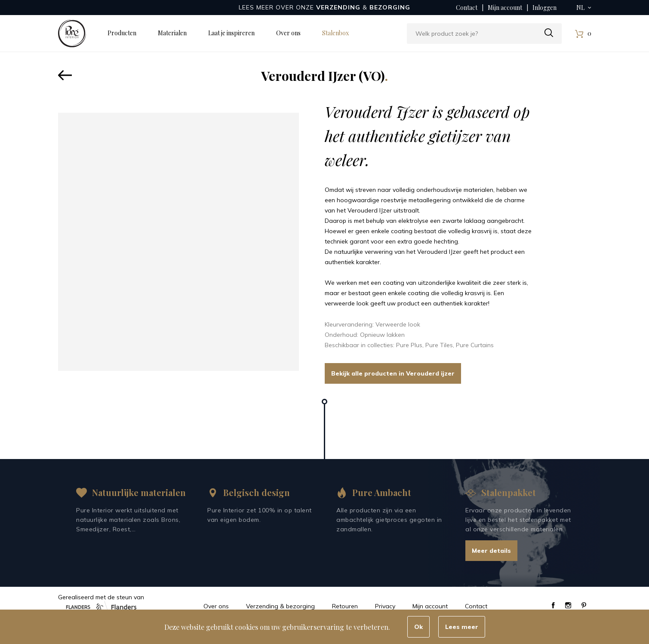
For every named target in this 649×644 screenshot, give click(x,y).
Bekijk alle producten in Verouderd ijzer (393, 373)
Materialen (172, 33)
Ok (418, 627)
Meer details (491, 551)
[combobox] (484, 34)
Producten (122, 33)
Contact (467, 8)
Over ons (288, 33)
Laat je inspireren (231, 33)
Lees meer (462, 627)
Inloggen (544, 8)
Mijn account (505, 8)
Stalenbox (335, 33)
